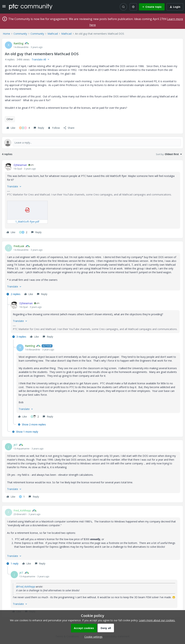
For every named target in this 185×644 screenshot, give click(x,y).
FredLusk (19, 246)
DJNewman (20, 165)
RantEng (18, 43)
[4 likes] (24, 128)
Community (20, 34)
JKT (16, 445)
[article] (92, 199)
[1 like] (22, 497)
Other (10, 119)
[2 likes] (23, 232)
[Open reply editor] (92, 143)
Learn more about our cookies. (157, 620)
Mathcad (53, 34)
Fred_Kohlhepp (22, 510)
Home (7, 34)
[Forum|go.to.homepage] (31, 7)
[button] (4, 7)
